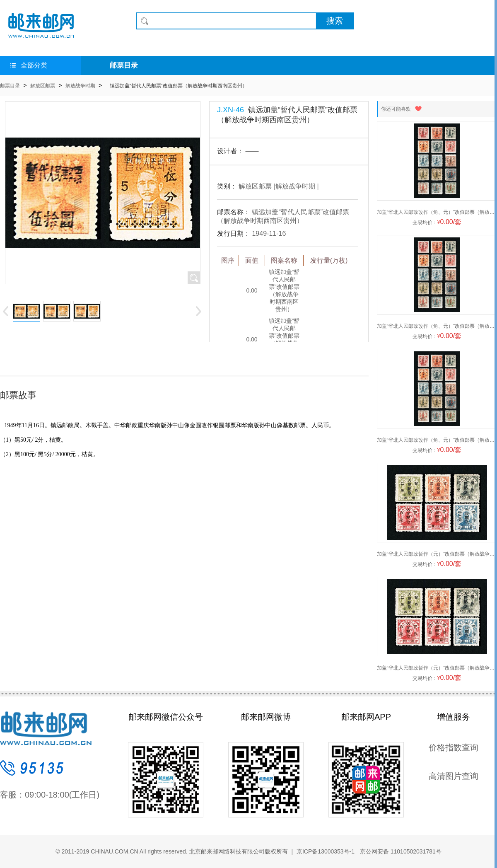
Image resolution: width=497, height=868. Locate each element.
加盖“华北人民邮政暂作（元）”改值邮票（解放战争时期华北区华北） (437, 554)
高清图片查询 (454, 776)
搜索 (335, 21)
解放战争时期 (80, 86)
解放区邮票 (43, 86)
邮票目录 (124, 65)
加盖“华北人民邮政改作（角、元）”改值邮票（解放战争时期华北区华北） (437, 212)
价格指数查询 (454, 747)
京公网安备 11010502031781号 (400, 851)
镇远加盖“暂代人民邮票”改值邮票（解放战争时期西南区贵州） (179, 86)
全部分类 (29, 65)
